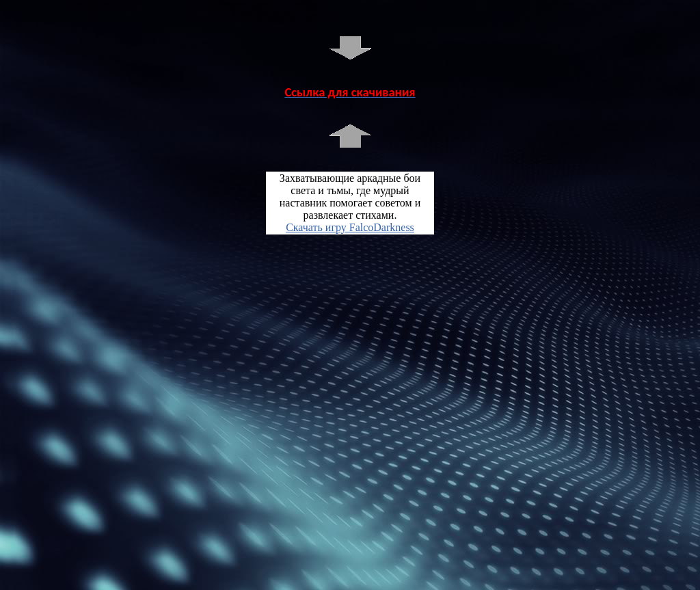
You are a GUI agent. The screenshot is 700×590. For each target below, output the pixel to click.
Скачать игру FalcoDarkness (350, 227)
